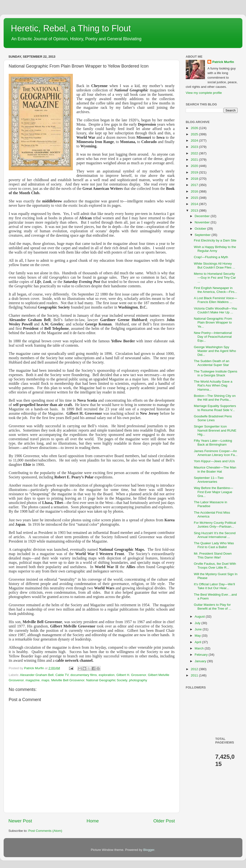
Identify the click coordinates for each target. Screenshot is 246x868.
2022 (195, 153)
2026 (195, 128)
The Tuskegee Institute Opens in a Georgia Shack (216, 373)
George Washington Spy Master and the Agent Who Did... (215, 351)
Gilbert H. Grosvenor (131, 675)
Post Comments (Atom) (45, 831)
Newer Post (20, 821)
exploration (107, 675)
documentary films (84, 675)
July (198, 623)
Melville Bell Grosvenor (68, 680)
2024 (195, 141)
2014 (195, 204)
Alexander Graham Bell (37, 675)
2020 (195, 166)
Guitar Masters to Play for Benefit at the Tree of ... (213, 607)
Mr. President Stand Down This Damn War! (213, 555)
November (203, 222)
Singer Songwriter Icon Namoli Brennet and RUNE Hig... (215, 430)
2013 (195, 210)
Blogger (149, 850)
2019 (195, 172)
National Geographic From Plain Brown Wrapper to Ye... (213, 322)
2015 (195, 198)
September (203, 235)
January (201, 661)
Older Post (164, 821)
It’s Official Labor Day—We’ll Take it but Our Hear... (214, 586)
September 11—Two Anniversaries (209, 480)
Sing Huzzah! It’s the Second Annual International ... (215, 535)
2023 (195, 147)
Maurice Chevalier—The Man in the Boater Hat (215, 469)
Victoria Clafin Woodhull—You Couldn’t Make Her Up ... (215, 310)
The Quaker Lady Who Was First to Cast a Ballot (214, 545)
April (198, 642)
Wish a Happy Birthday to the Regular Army (215, 249)
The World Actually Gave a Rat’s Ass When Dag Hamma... (213, 385)
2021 (195, 160)
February (202, 655)
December (203, 216)
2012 (195, 669)
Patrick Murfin (223, 62)
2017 (195, 185)
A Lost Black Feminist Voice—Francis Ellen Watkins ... (215, 300)
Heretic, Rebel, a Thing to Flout (71, 28)
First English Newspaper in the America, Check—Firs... (215, 290)
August (200, 617)
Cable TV (62, 675)
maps (45, 680)
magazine (33, 680)
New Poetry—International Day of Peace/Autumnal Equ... (213, 337)
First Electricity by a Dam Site (215, 240)
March (200, 648)
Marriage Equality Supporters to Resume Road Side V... (215, 408)
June (199, 629)
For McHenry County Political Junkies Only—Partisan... (215, 525)
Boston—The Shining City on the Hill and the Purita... (215, 398)
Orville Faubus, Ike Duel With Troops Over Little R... (215, 566)
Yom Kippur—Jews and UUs (214, 461)
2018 (195, 179)
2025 (195, 134)
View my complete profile (204, 93)
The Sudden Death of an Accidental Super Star (212, 363)
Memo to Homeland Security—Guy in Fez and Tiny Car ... (215, 278)
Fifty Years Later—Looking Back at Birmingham (213, 443)
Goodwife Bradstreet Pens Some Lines (213, 418)
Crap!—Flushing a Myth (211, 257)
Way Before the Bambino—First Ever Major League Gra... (214, 492)
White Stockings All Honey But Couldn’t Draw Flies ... (215, 265)
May (198, 636)
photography (138, 680)
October (201, 229)
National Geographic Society (107, 680)
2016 (195, 191)
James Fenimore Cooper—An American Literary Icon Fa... (216, 453)
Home (93, 821)
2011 (195, 675)
